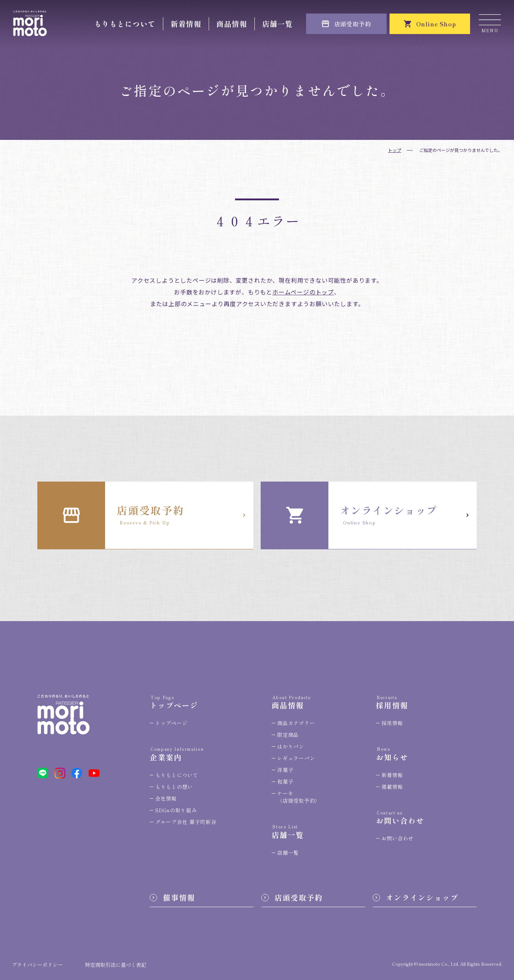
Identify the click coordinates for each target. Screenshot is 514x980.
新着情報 (186, 24)
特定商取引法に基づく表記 (116, 965)
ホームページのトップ (303, 292)
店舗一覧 (278, 24)
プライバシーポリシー (37, 965)
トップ (395, 150)
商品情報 (232, 24)
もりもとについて (125, 24)
